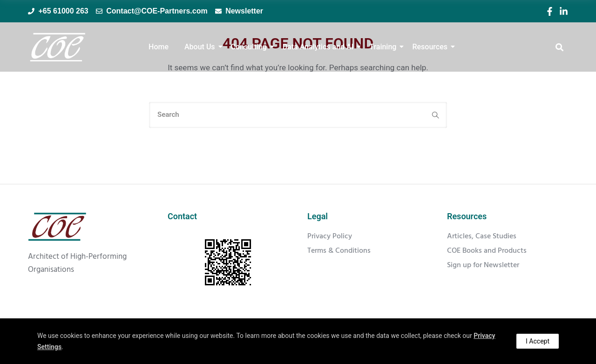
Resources (431, 47)
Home (159, 47)
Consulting (251, 47)
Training (384, 47)
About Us (201, 47)
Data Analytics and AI (320, 47)
